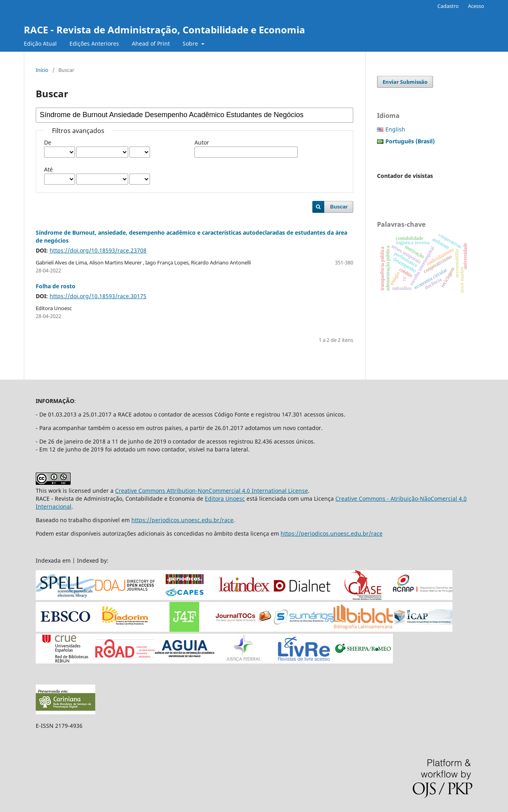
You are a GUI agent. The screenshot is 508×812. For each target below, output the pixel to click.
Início (42, 70)
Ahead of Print (151, 43)
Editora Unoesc (225, 499)
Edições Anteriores (94, 43)
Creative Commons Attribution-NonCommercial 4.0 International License (212, 491)
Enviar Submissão (405, 82)
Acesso (476, 6)
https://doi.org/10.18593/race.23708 (98, 250)
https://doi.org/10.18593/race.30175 (98, 296)
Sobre (191, 43)
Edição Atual (40, 43)
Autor (202, 142)
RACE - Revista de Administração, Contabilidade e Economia (165, 30)
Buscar (339, 207)
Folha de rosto (56, 286)
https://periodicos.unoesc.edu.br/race (182, 520)
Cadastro (448, 6)
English (395, 129)
